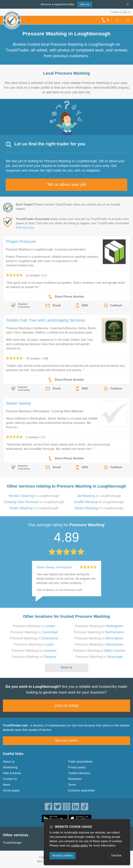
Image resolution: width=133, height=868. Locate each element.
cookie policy (80, 846)
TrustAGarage (12, 843)
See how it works (66, 740)
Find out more (25, 228)
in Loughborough (34, 496)
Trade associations (80, 762)
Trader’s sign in (121, 12)
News (7, 785)
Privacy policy (77, 767)
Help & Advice (12, 773)
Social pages (11, 790)
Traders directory (79, 773)
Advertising (10, 767)
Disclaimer (75, 779)
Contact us (10, 779)
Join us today (66, 705)
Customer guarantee (81, 790)
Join (85, 4)
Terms (72, 785)
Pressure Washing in (34, 626)
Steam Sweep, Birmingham (54, 567)
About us (9, 762)
